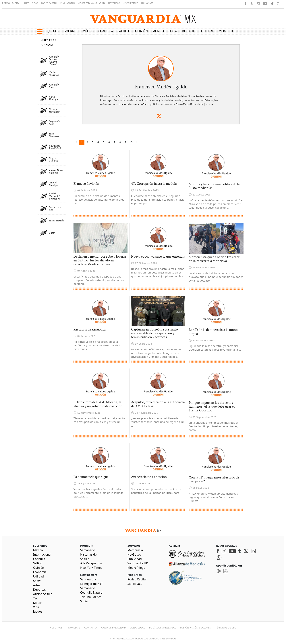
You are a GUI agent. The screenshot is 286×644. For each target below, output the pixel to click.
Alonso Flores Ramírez (56, 172)
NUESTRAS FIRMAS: (49, 43)
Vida (222, 31)
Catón (52, 233)
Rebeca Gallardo (54, 159)
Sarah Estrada (56, 221)
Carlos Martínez (54, 74)
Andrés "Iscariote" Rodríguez (54, 196)
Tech (234, 31)
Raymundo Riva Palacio (55, 147)
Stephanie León (54, 123)
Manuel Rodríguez (54, 184)
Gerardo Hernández (55, 111)
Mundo (158, 31)
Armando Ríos (54, 86)
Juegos (54, 31)
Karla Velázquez (54, 98)
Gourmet (71, 31)
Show (173, 31)
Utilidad (208, 31)
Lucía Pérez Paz (55, 208)
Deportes (189, 31)
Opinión (141, 31)
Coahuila (106, 31)
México (88, 31)
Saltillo (124, 31)
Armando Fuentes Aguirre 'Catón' (54, 61)
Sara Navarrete (54, 135)
